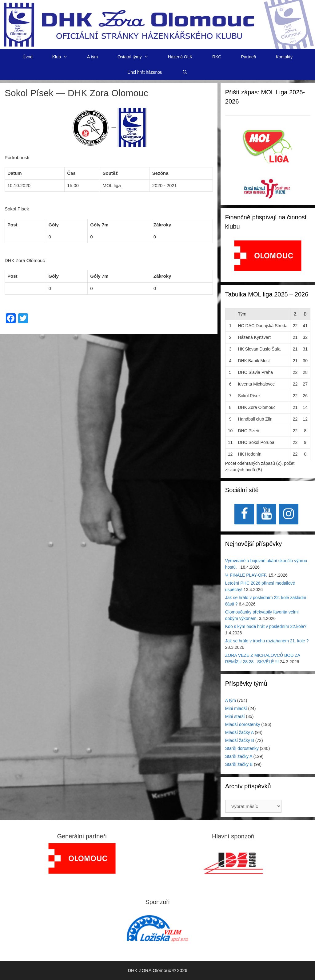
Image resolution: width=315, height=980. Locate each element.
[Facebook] (244, 514)
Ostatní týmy (138, 57)
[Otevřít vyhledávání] (185, 72)
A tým (92, 57)
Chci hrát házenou (145, 72)
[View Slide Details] (268, 256)
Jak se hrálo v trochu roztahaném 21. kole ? (267, 641)
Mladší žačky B (240, 740)
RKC (217, 57)
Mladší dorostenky (243, 724)
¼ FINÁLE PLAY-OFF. (246, 575)
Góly (54, 225)
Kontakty (284, 57)
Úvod (28, 57)
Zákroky (162, 225)
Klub (65, 57)
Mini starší (235, 716)
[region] (268, 259)
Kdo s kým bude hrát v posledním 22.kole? (266, 626)
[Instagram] (289, 514)
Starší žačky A (239, 756)
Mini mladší (236, 708)
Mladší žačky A (239, 732)
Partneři (248, 57)
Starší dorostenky (242, 748)
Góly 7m (99, 225)
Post (12, 225)
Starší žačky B (239, 764)
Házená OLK (180, 57)
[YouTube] (266, 514)
